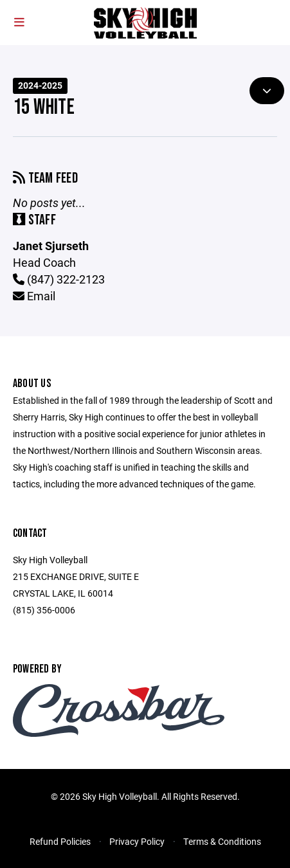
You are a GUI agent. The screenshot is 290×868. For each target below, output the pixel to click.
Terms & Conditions (222, 841)
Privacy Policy (137, 841)
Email (34, 296)
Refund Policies (60, 841)
